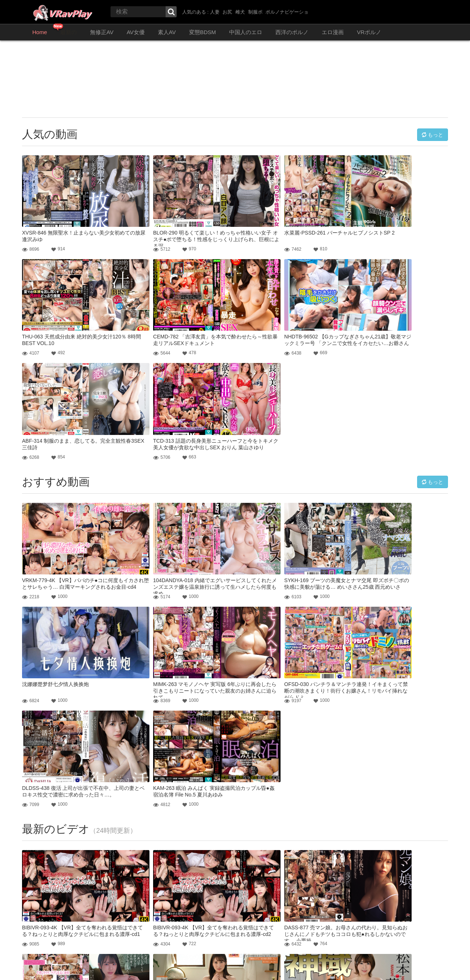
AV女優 (136, 32)
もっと (432, 134)
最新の (68, 32)
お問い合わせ (35, 965)
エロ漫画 (333, 32)
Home (40, 32)
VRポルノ (369, 32)
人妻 (215, 12)
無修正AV (102, 32)
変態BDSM (203, 32)
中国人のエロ (246, 32)
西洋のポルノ (292, 32)
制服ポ (255, 12)
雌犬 (240, 12)
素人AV (167, 32)
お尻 (227, 12)
